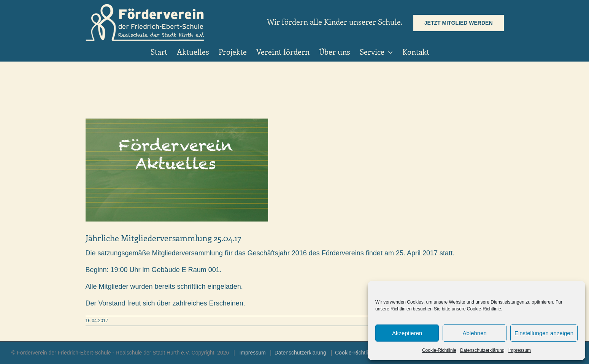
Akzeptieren (407, 333)
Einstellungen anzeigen (544, 333)
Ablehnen (474, 333)
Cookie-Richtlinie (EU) (361, 353)
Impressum (520, 350)
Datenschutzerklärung (482, 350)
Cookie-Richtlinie (439, 350)
